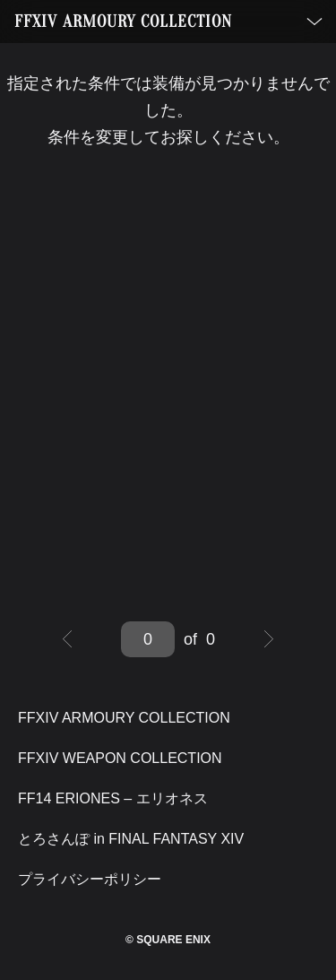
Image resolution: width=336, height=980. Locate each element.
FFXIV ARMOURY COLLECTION (123, 22)
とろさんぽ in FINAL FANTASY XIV (131, 839)
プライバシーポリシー (90, 879)
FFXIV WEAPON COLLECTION (120, 758)
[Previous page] (67, 639)
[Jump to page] (148, 639)
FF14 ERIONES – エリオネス (113, 798)
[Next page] (269, 639)
